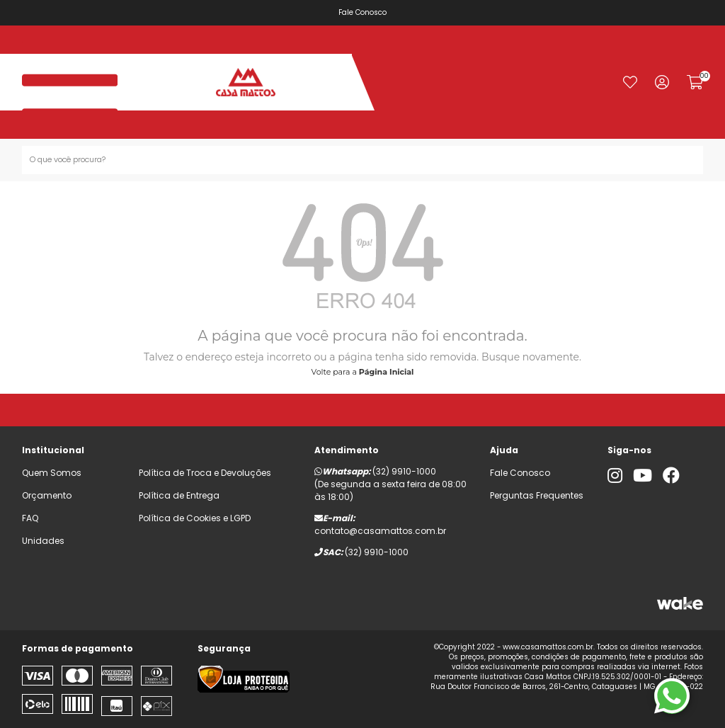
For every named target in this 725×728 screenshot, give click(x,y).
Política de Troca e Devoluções (205, 473)
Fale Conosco (372, 12)
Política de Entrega (179, 495)
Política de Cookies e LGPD (195, 518)
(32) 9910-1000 (404, 471)
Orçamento (47, 495)
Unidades (43, 541)
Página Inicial (387, 372)
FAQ (30, 518)
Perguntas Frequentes (537, 495)
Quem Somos (52, 473)
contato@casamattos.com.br (380, 531)
